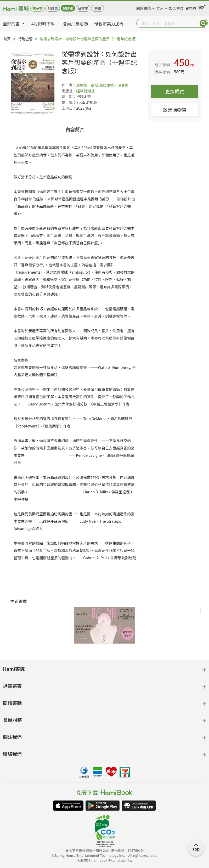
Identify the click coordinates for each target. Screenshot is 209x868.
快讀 (98, 8)
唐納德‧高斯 (87, 85)
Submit (203, 23)
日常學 (83, 8)
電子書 (38, 8)
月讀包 (53, 8)
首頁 (7, 39)
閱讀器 (68, 8)
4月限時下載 (43, 24)
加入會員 (176, 7)
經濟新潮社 (85, 91)
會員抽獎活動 (75, 24)
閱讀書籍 (144, 7)
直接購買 (175, 91)
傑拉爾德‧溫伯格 (114, 85)
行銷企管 (25, 39)
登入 (160, 7)
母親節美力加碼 (109, 24)
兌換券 (191, 7)
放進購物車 (175, 110)
